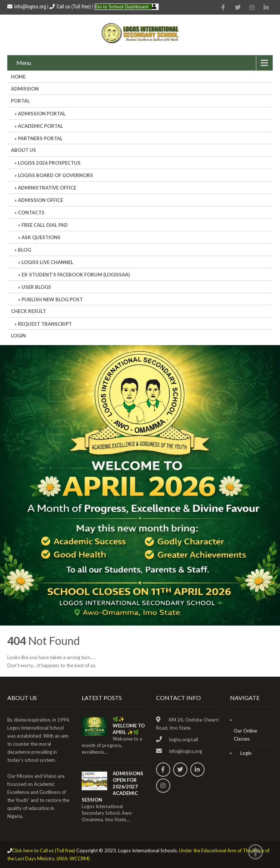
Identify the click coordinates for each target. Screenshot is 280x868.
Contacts (31, 213)
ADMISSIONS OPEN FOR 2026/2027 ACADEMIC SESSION (112, 787)
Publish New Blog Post (52, 299)
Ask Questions (41, 237)
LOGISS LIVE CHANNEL (47, 262)
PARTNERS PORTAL (40, 138)
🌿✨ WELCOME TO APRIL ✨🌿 (129, 726)
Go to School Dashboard (122, 7)
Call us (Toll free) (74, 7)
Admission (25, 89)
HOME (18, 77)
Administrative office (47, 188)
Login (18, 336)
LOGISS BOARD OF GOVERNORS (55, 175)
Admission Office (40, 200)
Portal (20, 101)
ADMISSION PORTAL (42, 114)
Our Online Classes (245, 735)
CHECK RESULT (28, 311)
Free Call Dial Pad (45, 225)
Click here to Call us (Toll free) (44, 850)
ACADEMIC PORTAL (40, 126)
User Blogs (36, 287)
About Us (24, 150)
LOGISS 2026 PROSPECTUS (49, 163)
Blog (24, 250)
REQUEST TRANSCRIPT (45, 324)
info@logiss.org (27, 7)
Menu (24, 63)
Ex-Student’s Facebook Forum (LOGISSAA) (76, 275)
